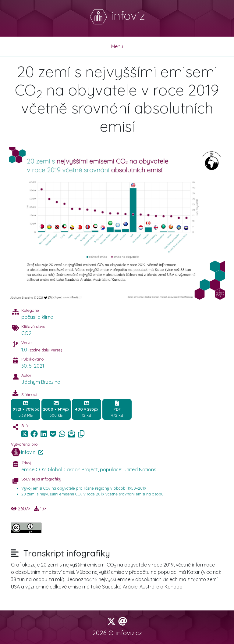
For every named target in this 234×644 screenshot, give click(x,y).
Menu (117, 46)
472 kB (117, 409)
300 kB (56, 409)
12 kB (87, 409)
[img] (34, 434)
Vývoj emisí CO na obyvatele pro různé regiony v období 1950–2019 (84, 488)
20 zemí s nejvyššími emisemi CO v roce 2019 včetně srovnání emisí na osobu (92, 494)
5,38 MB (26, 409)
